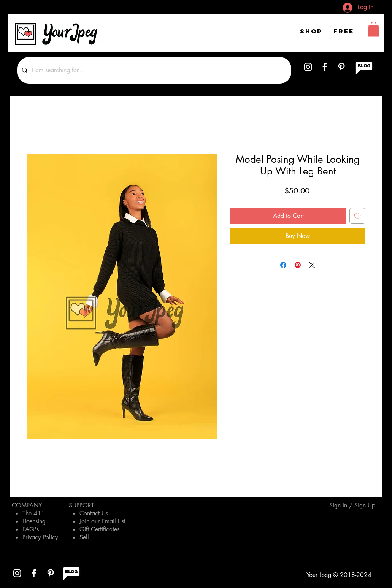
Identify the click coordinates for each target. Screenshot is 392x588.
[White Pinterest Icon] (341, 67)
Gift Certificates (99, 529)
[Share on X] (312, 265)
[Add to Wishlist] (357, 216)
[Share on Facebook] (283, 265)
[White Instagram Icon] (308, 67)
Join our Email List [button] (102, 521)
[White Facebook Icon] (325, 67)
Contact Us (94, 513)
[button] (374, 29)
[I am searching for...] (154, 70)
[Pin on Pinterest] (298, 265)
